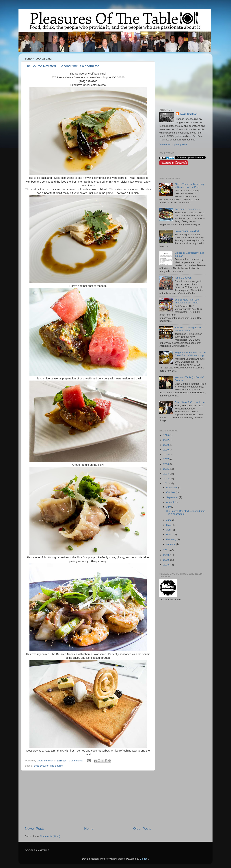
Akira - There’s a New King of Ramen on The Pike (189, 186)
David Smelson (188, 114)
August (170, 502)
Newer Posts (35, 829)
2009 (166, 560)
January (171, 544)
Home (89, 829)
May (169, 525)
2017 (166, 459)
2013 (166, 479)
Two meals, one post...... (188, 209)
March (170, 534)
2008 (166, 565)
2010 (166, 555)
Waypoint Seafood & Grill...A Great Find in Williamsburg (190, 354)
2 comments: (76, 761)
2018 (166, 454)
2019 (166, 450)
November (172, 488)
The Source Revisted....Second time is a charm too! (63, 66)
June (169, 520)
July (169, 507)
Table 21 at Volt (183, 278)
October (171, 492)
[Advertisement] (88, 798)
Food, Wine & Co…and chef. (190, 402)
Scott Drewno (41, 766)
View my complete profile (173, 144)
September (173, 497)
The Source (56, 766)
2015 (166, 469)
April (169, 530)
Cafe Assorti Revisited (187, 231)
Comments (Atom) (50, 836)
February (172, 539)
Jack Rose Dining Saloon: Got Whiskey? (189, 329)
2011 (166, 550)
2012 (166, 483)
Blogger (144, 859)
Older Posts (142, 829)
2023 (166, 435)
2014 (166, 474)
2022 (166, 440)
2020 (166, 445)
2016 (166, 464)
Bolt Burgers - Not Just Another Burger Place (187, 301)
